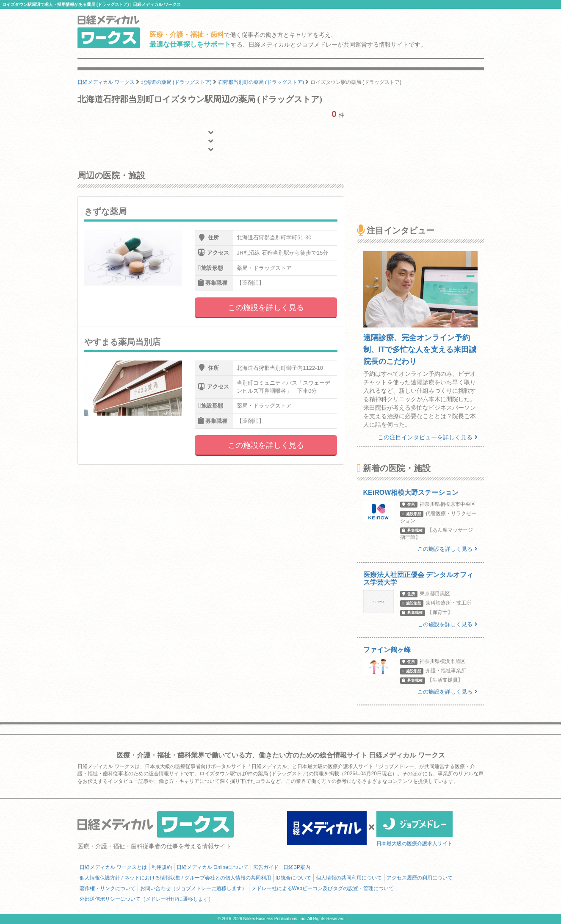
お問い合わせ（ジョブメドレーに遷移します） (193, 888)
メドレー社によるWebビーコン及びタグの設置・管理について (323, 888)
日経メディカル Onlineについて (213, 867)
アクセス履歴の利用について (420, 878)
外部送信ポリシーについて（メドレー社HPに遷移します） (147, 899)
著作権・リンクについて (108, 888)
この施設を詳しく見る (266, 308)
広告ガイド (266, 867)
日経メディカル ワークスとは (113, 867)
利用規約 (162, 867)
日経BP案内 (297, 867)
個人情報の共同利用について (349, 878)
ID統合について (293, 878)
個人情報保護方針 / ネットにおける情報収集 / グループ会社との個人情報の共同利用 (175, 878)
